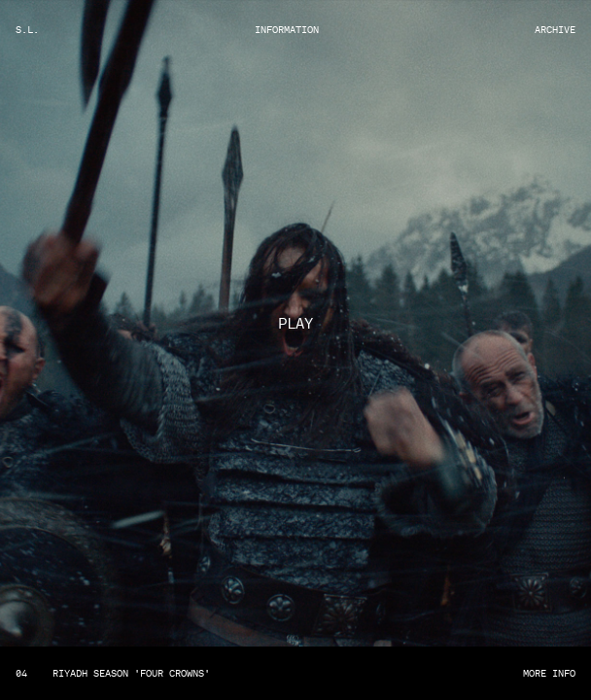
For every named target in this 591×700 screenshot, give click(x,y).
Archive (555, 30)
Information (287, 30)
